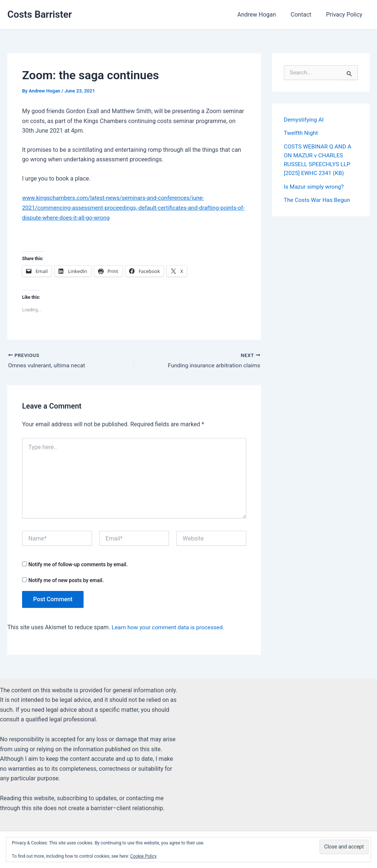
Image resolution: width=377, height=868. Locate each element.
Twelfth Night (301, 133)
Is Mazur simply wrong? (315, 186)
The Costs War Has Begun (318, 199)
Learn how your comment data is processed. (170, 627)
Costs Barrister (40, 14)
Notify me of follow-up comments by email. (78, 565)
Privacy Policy (346, 15)
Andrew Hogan (264, 15)
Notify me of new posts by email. (66, 580)
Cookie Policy (144, 856)
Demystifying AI (304, 120)
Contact (306, 15)
